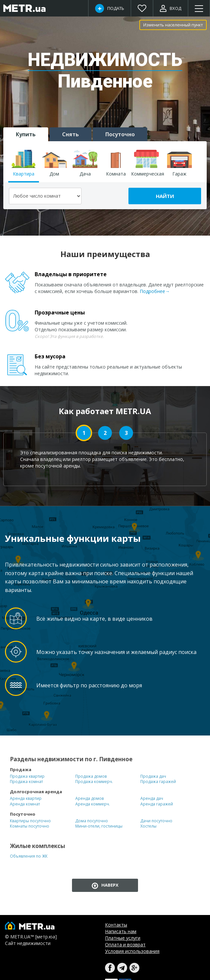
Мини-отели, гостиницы (99, 826)
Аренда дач (152, 799)
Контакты (116, 925)
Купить (26, 134)
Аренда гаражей (157, 804)
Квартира (24, 163)
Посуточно (120, 134)
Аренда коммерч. (93, 804)
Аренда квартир (26, 799)
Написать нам (121, 931)
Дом (54, 163)
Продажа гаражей (158, 782)
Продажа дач (153, 776)
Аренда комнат (25, 804)
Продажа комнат (26, 782)
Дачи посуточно (156, 821)
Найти (165, 196)
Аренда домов (89, 799)
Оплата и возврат (125, 945)
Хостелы (148, 826)
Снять (70, 134)
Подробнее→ (155, 291)
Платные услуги (123, 938)
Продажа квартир (27, 776)
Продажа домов (91, 776)
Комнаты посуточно (30, 826)
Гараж (179, 163)
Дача (85, 163)
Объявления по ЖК (29, 856)
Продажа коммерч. (94, 782)
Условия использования (132, 951)
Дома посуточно (92, 821)
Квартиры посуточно (30, 821)
